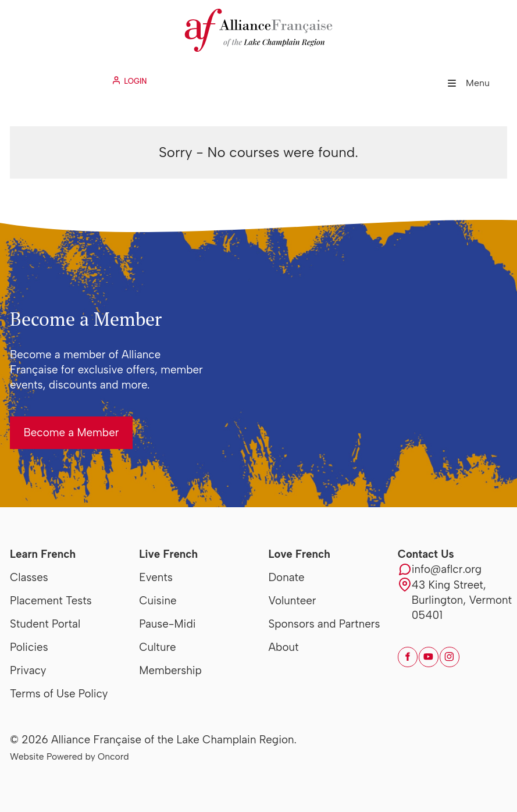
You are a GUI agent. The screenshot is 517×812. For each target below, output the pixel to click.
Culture (157, 647)
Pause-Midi (167, 624)
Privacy (28, 670)
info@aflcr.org (447, 569)
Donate (287, 577)
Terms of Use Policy (59, 694)
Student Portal (45, 624)
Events (156, 577)
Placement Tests (51, 601)
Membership (170, 670)
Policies (29, 647)
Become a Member (58, 424)
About (284, 647)
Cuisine (158, 601)
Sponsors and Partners (325, 624)
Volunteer (293, 601)
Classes (29, 577)
